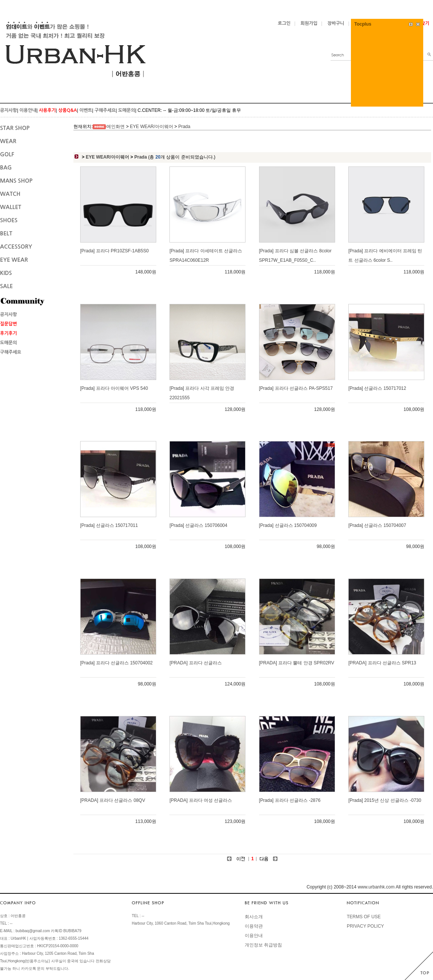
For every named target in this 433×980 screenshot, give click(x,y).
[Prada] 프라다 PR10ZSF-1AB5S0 (114, 251)
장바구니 (336, 23)
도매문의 (127, 110)
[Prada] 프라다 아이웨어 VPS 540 (114, 388)
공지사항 (8, 110)
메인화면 (116, 127)
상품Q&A (68, 110)
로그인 (284, 23)
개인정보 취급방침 (263, 945)
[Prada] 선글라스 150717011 (109, 525)
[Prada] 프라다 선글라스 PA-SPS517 (296, 388)
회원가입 (309, 23)
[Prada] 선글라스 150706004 (198, 525)
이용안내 (28, 110)
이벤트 (86, 110)
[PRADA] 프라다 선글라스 (196, 663)
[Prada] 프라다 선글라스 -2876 (290, 800)
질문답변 (8, 324)
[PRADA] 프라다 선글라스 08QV (113, 800)
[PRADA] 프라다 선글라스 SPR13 (382, 663)
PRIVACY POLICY (365, 926)
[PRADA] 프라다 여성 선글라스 (201, 800)
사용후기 (47, 110)
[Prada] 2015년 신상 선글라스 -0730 (385, 800)
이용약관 (254, 926)
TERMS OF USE (364, 917)
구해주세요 (105, 110)
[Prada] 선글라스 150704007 (377, 525)
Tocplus (363, 24)
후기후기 (8, 333)
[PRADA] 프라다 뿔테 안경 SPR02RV (297, 663)
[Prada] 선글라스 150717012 (377, 388)
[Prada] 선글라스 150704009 (288, 525)
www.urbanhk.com (376, 887)
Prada (184, 127)
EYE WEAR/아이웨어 (152, 127)
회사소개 (254, 917)
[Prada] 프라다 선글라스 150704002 (117, 663)
